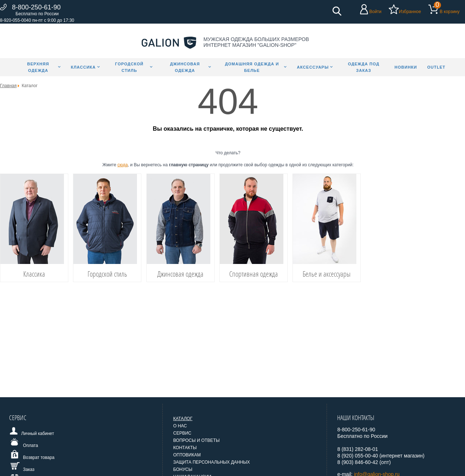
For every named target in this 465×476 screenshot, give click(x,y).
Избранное (410, 12)
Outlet (436, 67)
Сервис (182, 433)
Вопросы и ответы (197, 440)
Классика (83, 67)
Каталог (183, 419)
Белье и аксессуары (327, 274)
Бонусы (183, 469)
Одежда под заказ (364, 67)
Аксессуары (313, 67)
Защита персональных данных (212, 462)
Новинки (406, 67)
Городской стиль (129, 67)
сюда (122, 165)
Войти (375, 12)
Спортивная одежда (254, 274)
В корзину (450, 12)
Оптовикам (187, 455)
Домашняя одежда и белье (252, 67)
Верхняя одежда (38, 67)
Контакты (185, 448)
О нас (180, 426)
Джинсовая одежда (185, 67)
